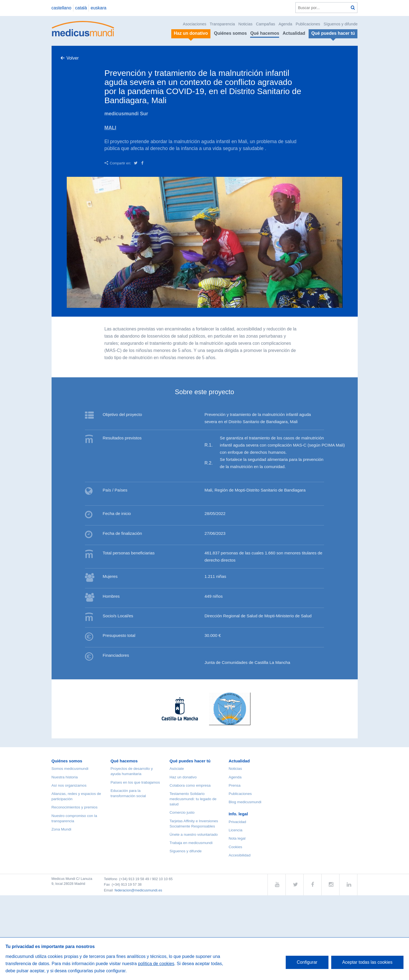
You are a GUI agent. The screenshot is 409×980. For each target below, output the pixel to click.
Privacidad (237, 822)
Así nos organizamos (69, 785)
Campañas (266, 24)
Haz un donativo (183, 777)
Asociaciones (195, 24)
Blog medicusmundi (245, 802)
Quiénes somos (230, 33)
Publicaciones (308, 24)
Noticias (245, 24)
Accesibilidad (240, 855)
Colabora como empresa (190, 785)
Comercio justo (182, 812)
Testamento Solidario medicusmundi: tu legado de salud (193, 799)
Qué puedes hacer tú (190, 761)
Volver (73, 58)
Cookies (235, 847)
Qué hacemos (265, 33)
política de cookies (156, 964)
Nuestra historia (65, 777)
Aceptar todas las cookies (367, 962)
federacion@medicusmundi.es (138, 890)
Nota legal (237, 838)
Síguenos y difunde (340, 24)
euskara (99, 8)
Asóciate (177, 769)
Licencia (236, 830)
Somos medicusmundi (70, 769)
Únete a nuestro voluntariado (194, 835)
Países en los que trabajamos (135, 782)
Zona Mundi (62, 829)
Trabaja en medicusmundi (191, 843)
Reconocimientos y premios (75, 807)
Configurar (307, 962)
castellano (62, 8)
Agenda (285, 24)
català (81, 8)
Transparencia (222, 24)
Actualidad (294, 33)
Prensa (235, 785)
